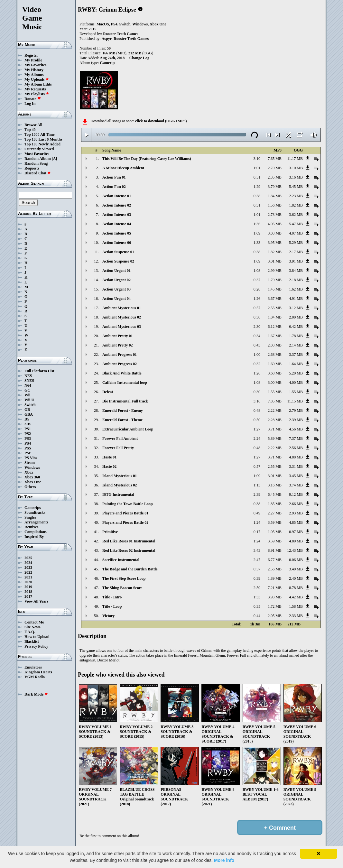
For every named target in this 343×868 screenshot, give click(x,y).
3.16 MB (296, 177)
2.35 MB (275, 177)
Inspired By (34, 537)
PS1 (28, 429)
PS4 (28, 443)
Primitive (110, 532)
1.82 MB (296, 205)
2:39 (257, 494)
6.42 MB (296, 327)
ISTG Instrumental (118, 494)
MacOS (103, 24)
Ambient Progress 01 (120, 355)
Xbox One (33, 482)
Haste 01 (109, 457)
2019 (28, 587)
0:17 (257, 532)
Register (31, 55)
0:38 (257, 196)
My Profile (33, 60)
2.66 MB (296, 504)
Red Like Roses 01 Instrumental (129, 541)
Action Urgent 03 (116, 289)
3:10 (257, 159)
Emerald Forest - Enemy (123, 411)
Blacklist (32, 642)
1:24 (257, 522)
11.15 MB (295, 401)
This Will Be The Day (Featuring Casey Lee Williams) (147, 159)
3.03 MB (275, 233)
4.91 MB (296, 299)
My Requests (35, 89)
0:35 (257, 606)
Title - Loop (112, 606)
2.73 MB (275, 215)
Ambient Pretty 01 (117, 336)
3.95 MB (275, 243)
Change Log (139, 58)
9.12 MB (296, 494)
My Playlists (37, 94)
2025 (28, 558)
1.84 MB (275, 196)
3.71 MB (275, 429)
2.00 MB (296, 317)
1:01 (257, 168)
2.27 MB (275, 513)
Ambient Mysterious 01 (122, 308)
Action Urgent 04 (116, 299)
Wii (27, 395)
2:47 (257, 560)
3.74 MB (296, 485)
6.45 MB (275, 494)
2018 (28, 592)
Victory (108, 616)
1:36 (257, 224)
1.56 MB (275, 205)
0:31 (257, 205)
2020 (28, 582)
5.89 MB (275, 439)
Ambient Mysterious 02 (122, 317)
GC (27, 390)
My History (34, 70)
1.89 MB (275, 578)
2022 (28, 572)
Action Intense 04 (117, 224)
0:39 (257, 578)
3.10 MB (296, 168)
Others (30, 487)
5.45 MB (296, 187)
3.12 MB (296, 308)
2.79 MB (296, 411)
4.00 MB (296, 383)
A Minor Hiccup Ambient (123, 168)
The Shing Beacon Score (122, 588)
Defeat (108, 392)
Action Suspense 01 (118, 252)
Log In (30, 104)
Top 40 (30, 130)
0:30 (257, 392)
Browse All (33, 125)
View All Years (36, 601)
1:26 (257, 299)
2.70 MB (275, 168)
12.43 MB (295, 550)
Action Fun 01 (114, 177)
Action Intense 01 (117, 196)
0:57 (257, 308)
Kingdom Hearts (38, 672)
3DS (28, 424)
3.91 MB (296, 261)
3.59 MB (275, 522)
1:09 (257, 233)
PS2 (28, 434)
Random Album (38, 159)
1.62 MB (296, 289)
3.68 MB (275, 373)
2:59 (257, 588)
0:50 (257, 420)
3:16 (257, 401)
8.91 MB (275, 550)
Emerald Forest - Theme (122, 420)
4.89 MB (296, 541)
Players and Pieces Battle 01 (125, 513)
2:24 (257, 439)
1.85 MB (275, 504)
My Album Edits (38, 84)
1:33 (257, 243)
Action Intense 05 (117, 233)
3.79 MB (275, 187)
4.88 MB (296, 457)
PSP (28, 453)
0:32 (257, 364)
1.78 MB (296, 336)
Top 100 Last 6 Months (43, 139)
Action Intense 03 (117, 215)
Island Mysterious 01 (120, 476)
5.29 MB (296, 243)
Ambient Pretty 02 (117, 345)
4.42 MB (296, 597)
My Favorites (35, 65)
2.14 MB (296, 345)
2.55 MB (275, 308)
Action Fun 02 (114, 187)
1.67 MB (275, 336)
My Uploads (37, 79)
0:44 (257, 616)
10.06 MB (295, 560)
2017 (28, 596)
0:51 (257, 177)
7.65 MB (275, 159)
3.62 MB (296, 215)
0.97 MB (296, 532)
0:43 (257, 345)
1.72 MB (275, 606)
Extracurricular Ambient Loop (128, 429)
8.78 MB (296, 588)
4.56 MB (296, 429)
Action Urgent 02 (116, 280)
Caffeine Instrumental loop (125, 383)
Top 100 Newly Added (42, 144)
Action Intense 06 (117, 243)
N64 (28, 385)
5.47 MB (296, 224)
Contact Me (34, 622)
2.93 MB (296, 513)
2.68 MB (275, 355)
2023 (28, 568)
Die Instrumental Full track (125, 401)
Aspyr (107, 39)
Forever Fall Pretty (118, 448)
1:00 (257, 355)
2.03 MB (275, 345)
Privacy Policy (36, 646)
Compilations (36, 532)
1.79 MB (275, 280)
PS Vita (31, 458)
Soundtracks (35, 512)
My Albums (34, 75)
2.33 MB (296, 616)
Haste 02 (109, 466)
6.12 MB (275, 327)
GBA (29, 414)
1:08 (257, 271)
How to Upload (37, 637)
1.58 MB (296, 606)
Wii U (29, 400)
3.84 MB (296, 271)
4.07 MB (296, 233)
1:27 (257, 429)
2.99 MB (275, 271)
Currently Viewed (39, 149)
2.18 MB (296, 280)
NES (28, 376)
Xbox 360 (32, 477)
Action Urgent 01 (116, 271)
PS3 (28, 439)
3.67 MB (275, 299)
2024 (28, 563)
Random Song (36, 163)
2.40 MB (296, 578)
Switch (30, 405)
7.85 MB (275, 401)
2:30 (257, 327)
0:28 (257, 289)
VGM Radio (35, 677)
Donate (33, 99)
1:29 (257, 187)
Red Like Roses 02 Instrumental (129, 550)
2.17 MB (296, 252)
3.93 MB (275, 597)
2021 (28, 577)
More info (224, 860)
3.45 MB (296, 476)
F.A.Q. (30, 632)
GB (27, 410)
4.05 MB (275, 224)
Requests (32, 168)
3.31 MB (296, 466)
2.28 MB (275, 420)
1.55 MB (275, 392)
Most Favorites (37, 154)
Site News (32, 627)
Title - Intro (112, 597)
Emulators (33, 667)
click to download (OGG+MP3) (161, 121)
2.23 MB (296, 196)
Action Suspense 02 (118, 261)
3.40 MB (296, 569)
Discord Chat (38, 173)
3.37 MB (296, 355)
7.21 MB (275, 588)
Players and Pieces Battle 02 (125, 522)
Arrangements (36, 522)
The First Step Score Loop (124, 578)
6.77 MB (275, 560)
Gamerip (107, 63)
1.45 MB (275, 289)
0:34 (257, 336)
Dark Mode (36, 694)
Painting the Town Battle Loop (128, 504)
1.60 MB (275, 364)
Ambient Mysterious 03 (122, 327)
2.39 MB (296, 420)
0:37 (257, 280)
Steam (30, 463)
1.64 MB (296, 364)
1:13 (257, 485)
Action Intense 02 (117, 205)
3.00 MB (275, 383)
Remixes (31, 527)
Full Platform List (39, 371)
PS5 (28, 448)
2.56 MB (296, 448)
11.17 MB (295, 159)
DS (27, 419)
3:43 (257, 550)
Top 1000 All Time (39, 134)
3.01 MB (275, 261)
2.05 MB (275, 616)
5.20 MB (296, 373)
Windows (32, 467)
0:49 (257, 513)
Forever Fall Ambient (120, 439)
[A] (55, 159)
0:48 (257, 411)
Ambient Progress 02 (120, 364)
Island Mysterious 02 (120, 485)
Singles (30, 517)
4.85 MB (296, 522)
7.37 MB (296, 439)
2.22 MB (275, 411)
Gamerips (33, 508)
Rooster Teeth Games (121, 34)
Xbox (29, 472)
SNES (29, 381)
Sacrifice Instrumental (121, 560)
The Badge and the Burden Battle (130, 569)
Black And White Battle (122, 373)
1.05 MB (275, 532)
